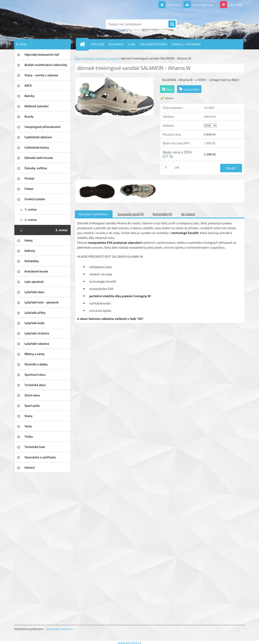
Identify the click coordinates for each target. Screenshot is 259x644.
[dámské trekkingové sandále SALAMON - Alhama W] (98, 183)
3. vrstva (112, 58)
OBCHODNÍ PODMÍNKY (154, 44)
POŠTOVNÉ (98, 44)
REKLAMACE (116, 44)
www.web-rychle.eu (60, 629)
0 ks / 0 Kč (235, 5)
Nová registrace (203, 5)
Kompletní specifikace (94, 214)
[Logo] (42, 24)
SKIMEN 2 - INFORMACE (186, 44)
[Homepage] (84, 44)
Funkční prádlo (94, 58)
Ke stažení (188, 214)
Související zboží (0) (131, 214)
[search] (172, 24)
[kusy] (168, 167)
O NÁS (132, 44)
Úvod (78, 58)
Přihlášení (174, 5)
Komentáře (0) (162, 214)
